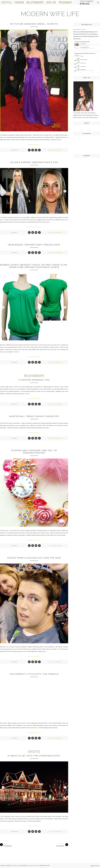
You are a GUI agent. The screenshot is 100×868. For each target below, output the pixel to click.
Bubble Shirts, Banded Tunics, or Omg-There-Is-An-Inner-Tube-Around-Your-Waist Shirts (34, 266)
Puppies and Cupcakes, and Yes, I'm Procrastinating (34, 452)
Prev (3, 191)
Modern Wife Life (50, 14)
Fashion (19, 2)
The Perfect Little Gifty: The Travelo (34, 674)
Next (65, 191)
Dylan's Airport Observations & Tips (34, 162)
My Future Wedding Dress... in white (34, 24)
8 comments (14, 404)
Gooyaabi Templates (33, 865)
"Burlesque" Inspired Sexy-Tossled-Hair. (34, 245)
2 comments (14, 546)
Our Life (51, 2)
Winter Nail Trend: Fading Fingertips (34, 416)
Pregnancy (65, 2)
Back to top (95, 866)
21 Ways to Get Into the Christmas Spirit (34, 756)
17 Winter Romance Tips (34, 380)
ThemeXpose (15, 865)
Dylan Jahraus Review (80, 29)
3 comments (14, 253)
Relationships (35, 2)
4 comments (14, 232)
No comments (14, 150)
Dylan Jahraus (59, 150)
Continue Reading (34, 145)
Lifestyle (6, 2)
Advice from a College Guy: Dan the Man (34, 558)
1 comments (14, 438)
